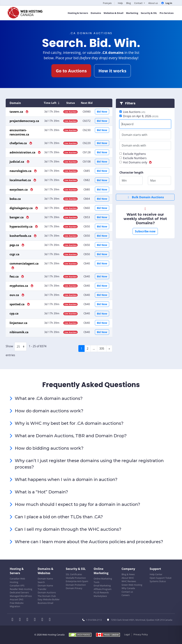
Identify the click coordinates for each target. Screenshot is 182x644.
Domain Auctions (47, 592)
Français (107, 3)
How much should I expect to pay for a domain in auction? (77, 504)
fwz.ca (14, 276)
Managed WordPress (21, 596)
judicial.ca (17, 162)
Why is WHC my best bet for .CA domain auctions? (69, 423)
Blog (129, 3)
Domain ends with (134, 145)
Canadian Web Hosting (17, 580)
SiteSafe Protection (76, 578)
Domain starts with (135, 135)
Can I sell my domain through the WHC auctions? (68, 529)
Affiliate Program (103, 589)
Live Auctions (134, 112)
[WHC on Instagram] (36, 620)
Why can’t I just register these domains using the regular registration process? (89, 464)
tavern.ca (17, 112)
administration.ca (23, 152)
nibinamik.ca (19, 332)
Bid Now (102, 112)
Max (153, 180)
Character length (131, 172)
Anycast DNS (17, 599)
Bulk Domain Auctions (145, 197)
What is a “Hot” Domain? (41, 492)
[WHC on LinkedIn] (28, 620)
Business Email (45, 603)
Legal (127, 634)
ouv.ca (15, 295)
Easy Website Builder (49, 599)
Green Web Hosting (132, 585)
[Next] (109, 348)
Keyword (128, 124)
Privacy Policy (141, 634)
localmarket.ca (21, 180)
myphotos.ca (19, 286)
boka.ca (15, 199)
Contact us (127, 592)
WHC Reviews (129, 581)
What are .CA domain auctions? (49, 398)
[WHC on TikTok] (50, 620)
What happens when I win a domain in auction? (66, 479)
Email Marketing (102, 586)
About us (153, 3)
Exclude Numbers (135, 158)
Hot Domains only (138, 162)
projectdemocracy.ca (24, 121)
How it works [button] (112, 71)
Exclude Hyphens (134, 154)
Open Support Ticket (161, 578)
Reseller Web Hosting (21, 589)
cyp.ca (14, 313)
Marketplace (100, 596)
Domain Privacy (74, 588)
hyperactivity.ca (21, 227)
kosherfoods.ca (21, 236)
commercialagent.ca (24, 264)
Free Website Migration (17, 605)
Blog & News (128, 574)
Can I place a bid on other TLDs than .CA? (59, 517)
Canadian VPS (17, 586)
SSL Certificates (74, 574)
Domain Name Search (45, 580)
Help (120, 3)
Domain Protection (76, 585)
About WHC (128, 578)
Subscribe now (145, 231)
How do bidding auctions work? (49, 448)
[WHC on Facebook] (14, 620)
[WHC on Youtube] (43, 620)
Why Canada (128, 588)
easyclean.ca (19, 190)
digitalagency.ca (22, 208)
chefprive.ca (19, 143)
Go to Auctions (71, 71)
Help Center (156, 574)
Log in (167, 3)
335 (102, 348)
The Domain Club (47, 596)
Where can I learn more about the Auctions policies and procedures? (89, 542)
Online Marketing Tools (103, 580)
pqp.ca (15, 245)
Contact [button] (139, 3)
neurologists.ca (21, 171)
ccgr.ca (14, 254)
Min (124, 180)
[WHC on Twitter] (21, 620)
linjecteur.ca (18, 323)
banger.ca (17, 217)
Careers (126, 595)
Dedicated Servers (19, 592)
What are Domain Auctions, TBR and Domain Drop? (71, 436)
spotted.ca (17, 304)
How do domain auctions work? (49, 411)
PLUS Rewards (101, 592)
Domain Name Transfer (45, 587)
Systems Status (158, 581)
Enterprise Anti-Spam (77, 581)
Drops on (141, 116)
